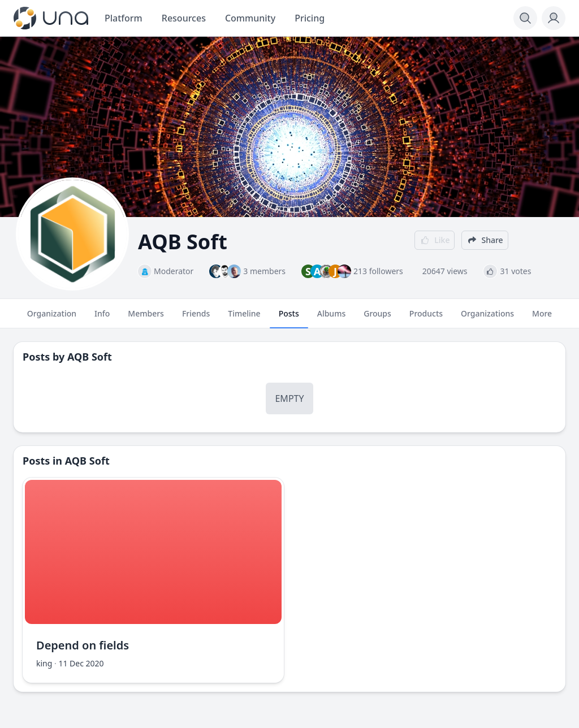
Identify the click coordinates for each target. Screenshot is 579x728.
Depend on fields (83, 645)
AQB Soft (90, 357)
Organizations (487, 318)
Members (146, 318)
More (542, 318)
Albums (331, 318)
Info (102, 318)
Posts (289, 318)
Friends (196, 318)
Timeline (244, 318)
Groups (377, 318)
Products (426, 318)
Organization (52, 318)
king (44, 663)
